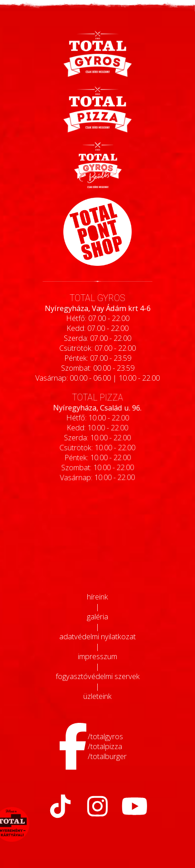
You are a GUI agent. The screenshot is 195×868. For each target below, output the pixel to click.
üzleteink (97, 696)
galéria (97, 617)
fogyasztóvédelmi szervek (98, 676)
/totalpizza (105, 746)
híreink (97, 597)
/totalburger (107, 756)
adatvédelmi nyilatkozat (97, 637)
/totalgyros (105, 736)
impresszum (97, 656)
